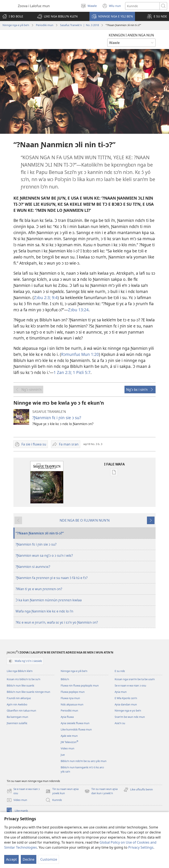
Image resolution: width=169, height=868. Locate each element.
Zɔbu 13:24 (78, 310)
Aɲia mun (121, 692)
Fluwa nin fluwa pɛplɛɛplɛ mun (80, 685)
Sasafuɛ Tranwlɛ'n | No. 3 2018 (79, 25)
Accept (11, 859)
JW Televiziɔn (69, 742)
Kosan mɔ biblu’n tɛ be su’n (24, 679)
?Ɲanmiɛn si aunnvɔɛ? (33, 567)
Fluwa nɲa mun (70, 698)
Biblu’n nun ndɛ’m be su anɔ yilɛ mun (84, 761)
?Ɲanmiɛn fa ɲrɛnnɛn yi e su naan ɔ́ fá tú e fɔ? (52, 578)
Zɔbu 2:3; (42, 298)
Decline (29, 859)
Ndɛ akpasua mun (72, 704)
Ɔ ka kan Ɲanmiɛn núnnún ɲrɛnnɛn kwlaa (49, 600)
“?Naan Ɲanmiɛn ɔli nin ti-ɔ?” (40, 533)
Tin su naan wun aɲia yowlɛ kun (62, 791)
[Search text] (142, 6)
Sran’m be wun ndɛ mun (130, 717)
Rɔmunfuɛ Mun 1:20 (80, 354)
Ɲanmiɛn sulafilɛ (17, 723)
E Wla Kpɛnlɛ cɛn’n (126, 698)
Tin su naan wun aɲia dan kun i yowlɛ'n (101, 791)
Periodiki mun (45, 25)
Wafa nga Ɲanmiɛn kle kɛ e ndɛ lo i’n (44, 611)
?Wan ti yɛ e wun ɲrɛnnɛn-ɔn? (39, 589)
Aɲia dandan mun (126, 704)
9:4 (54, 298)
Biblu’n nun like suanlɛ (20, 685)
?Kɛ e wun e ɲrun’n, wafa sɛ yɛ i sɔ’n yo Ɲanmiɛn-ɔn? (57, 622)
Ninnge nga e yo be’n (128, 710)
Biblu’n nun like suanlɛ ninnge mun (28, 692)
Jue (63, 755)
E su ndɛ (120, 671)
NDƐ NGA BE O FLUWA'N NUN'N (85, 520)
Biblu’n (65, 679)
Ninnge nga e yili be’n (16, 25)
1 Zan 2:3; (63, 372)
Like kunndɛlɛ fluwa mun (76, 729)
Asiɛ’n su (120, 723)
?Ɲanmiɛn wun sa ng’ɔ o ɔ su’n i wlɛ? (44, 555)
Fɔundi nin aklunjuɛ (19, 698)
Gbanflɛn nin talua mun (21, 710)
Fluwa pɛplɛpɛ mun (73, 692)
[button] (57, 16)
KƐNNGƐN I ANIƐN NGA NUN (131, 35)
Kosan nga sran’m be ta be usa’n (135, 679)
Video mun (67, 748)
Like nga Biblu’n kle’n (20, 671)
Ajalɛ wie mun (69, 736)
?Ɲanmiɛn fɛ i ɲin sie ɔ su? (57, 418)
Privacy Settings (141, 847)
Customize (49, 859)
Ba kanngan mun (17, 717)
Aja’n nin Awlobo (17, 704)
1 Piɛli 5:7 (81, 372)
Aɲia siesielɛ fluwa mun (75, 723)
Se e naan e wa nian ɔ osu (130, 685)
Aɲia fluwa (67, 717)
